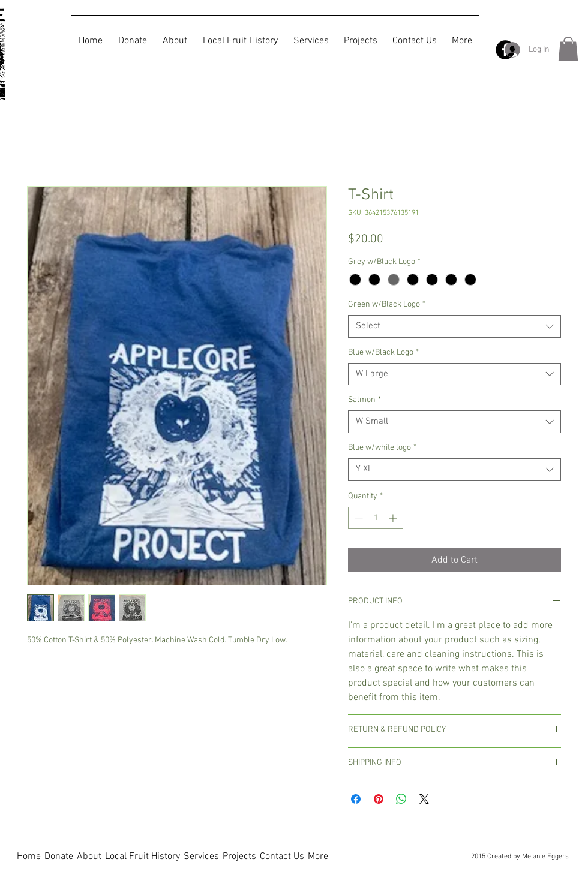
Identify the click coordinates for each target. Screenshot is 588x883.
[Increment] (394, 518)
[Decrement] (357, 518)
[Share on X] (424, 799)
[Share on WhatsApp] (401, 799)
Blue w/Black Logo (383, 352)
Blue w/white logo (382, 448)
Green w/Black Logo (387, 304)
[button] (568, 49)
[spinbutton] (376, 518)
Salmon (364, 400)
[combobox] (454, 326)
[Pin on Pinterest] (379, 799)
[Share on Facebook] (356, 799)
